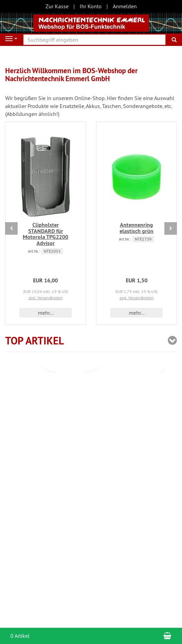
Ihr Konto (91, 6)
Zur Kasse (57, 6)
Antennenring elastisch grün (136, 228)
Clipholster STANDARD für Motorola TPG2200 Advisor (45, 234)
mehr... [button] (46, 313)
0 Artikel (20, 636)
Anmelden (125, 6)
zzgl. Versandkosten (46, 298)
